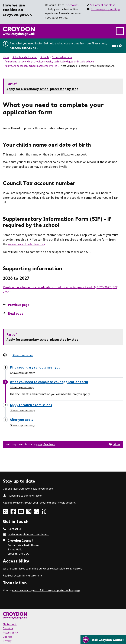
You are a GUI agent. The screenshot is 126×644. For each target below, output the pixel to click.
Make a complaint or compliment (29, 534)
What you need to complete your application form (49, 382)
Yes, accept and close (103, 5)
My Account (10, 624)
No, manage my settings (105, 9)
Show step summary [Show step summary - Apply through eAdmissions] (22, 410)
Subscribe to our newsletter (25, 496)
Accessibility (10, 632)
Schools (45, 57)
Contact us (15, 529)
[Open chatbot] (103, 640)
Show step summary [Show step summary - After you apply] (22, 425)
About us (8, 628)
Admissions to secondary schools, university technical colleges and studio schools (50, 61)
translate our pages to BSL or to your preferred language (46, 590)
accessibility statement (28, 575)
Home (6, 57)
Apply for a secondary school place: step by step (31, 66)
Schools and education (25, 57)
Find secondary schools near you (35, 367)
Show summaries (23, 355)
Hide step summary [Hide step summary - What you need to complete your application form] (22, 387)
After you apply (22, 420)
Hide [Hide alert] (115, 46)
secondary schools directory (26, 244)
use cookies (72, 5)
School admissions (62, 57)
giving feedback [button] (45, 444)
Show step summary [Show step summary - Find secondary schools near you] (22, 373)
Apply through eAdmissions (31, 405)
